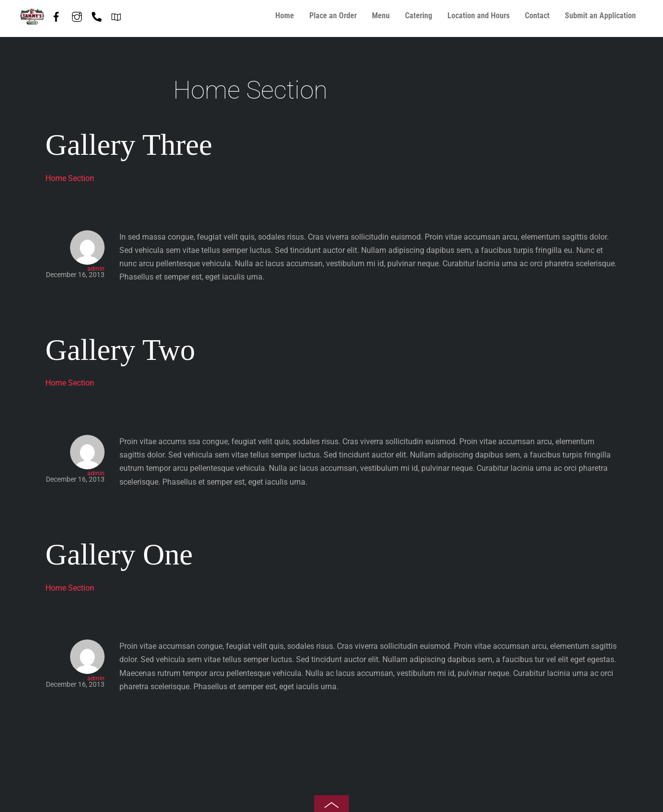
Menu (381, 16)
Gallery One (119, 554)
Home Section (70, 178)
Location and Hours (479, 16)
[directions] (116, 15)
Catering (419, 16)
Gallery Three (129, 145)
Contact (537, 16)
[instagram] (77, 15)
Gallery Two (120, 350)
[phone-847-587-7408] (97, 15)
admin (96, 269)
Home (285, 16)
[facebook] (56, 15)
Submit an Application (600, 16)
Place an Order (333, 16)
